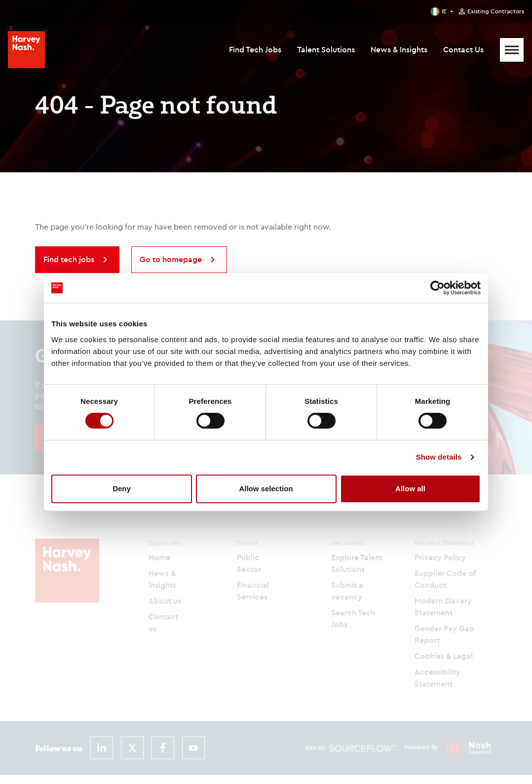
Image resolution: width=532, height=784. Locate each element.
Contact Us (463, 49)
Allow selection (266, 489)
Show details (439, 457)
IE (444, 11)
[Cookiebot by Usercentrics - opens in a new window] (437, 288)
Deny (122, 489)
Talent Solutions (326, 49)
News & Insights (399, 49)
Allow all (410, 489)
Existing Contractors (496, 11)
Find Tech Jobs (255, 49)
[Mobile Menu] (512, 50)
